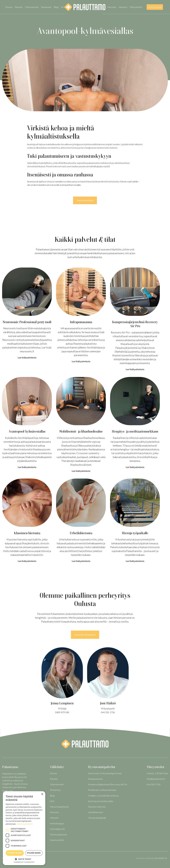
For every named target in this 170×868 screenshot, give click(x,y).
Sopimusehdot (57, 840)
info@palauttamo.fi (156, 779)
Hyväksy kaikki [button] (15, 853)
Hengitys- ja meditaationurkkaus (103, 796)
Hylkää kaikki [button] (34, 853)
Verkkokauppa (155, 7)
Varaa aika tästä (85, 200)
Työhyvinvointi (32, 7)
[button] (24, 859)
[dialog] (24, 828)
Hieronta (112, 7)
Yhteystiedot (136, 7)
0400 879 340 (62, 712)
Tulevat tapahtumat (59, 807)
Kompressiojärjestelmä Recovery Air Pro (108, 784)
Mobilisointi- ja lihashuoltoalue (102, 790)
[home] (85, 7)
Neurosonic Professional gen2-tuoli (105, 773)
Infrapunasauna (95, 779)
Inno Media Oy (161, 858)
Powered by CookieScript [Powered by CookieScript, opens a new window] (24, 862)
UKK (63, 7)
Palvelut (19, 7)
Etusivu (9, 7)
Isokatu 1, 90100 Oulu (157, 773)
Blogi (56, 7)
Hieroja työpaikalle (97, 818)
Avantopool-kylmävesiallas (101, 801)
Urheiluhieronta (95, 812)
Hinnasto (123, 7)
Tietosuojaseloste (58, 834)
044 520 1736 (108, 712)
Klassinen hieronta (97, 807)
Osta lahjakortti (57, 829)
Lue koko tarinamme (85, 635)
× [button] (42, 794)
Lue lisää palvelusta (27, 357)
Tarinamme (46, 7)
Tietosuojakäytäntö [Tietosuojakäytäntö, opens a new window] (25, 824)
